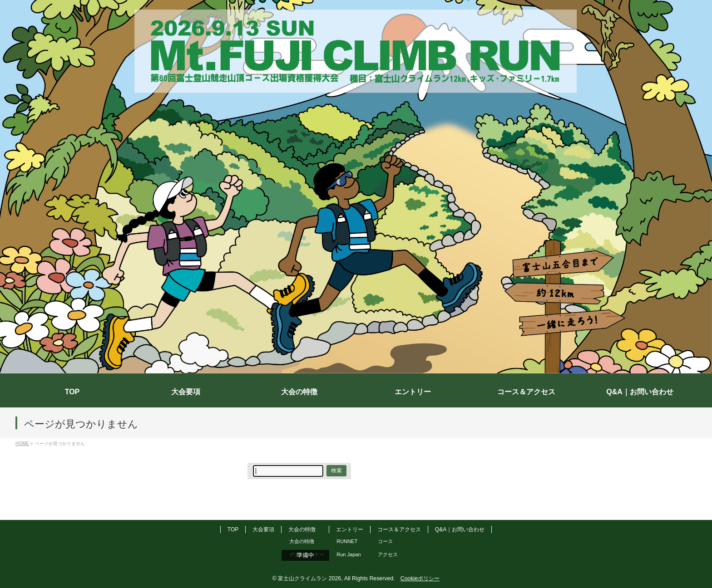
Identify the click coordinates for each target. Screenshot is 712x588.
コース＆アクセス (399, 529)
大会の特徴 (302, 529)
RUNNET (347, 541)
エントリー (350, 529)
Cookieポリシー (420, 578)
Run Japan (349, 554)
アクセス (388, 554)
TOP (233, 529)
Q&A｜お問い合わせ (460, 529)
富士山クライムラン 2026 (309, 578)
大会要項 (263, 529)
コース (385, 541)
